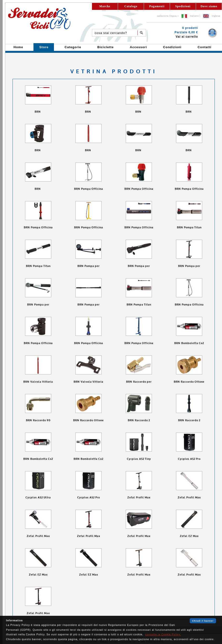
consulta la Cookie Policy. (163, 634)
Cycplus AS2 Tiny (139, 459)
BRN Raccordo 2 (139, 420)
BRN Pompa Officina (89, 189)
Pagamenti (157, 6)
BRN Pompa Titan (189, 227)
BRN (38, 112)
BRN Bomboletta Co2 (189, 343)
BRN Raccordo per (139, 382)
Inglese (216, 16)
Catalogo (131, 6)
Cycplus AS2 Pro (189, 459)
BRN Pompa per (89, 266)
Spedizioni (183, 6)
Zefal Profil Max (139, 498)
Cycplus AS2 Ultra (38, 498)
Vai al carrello (187, 37)
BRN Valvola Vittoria (38, 382)
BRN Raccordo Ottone (189, 382)
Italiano (194, 16)
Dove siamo (209, 6)
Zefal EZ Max (189, 536)
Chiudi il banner (203, 621)
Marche (105, 6)
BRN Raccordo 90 (38, 420)
